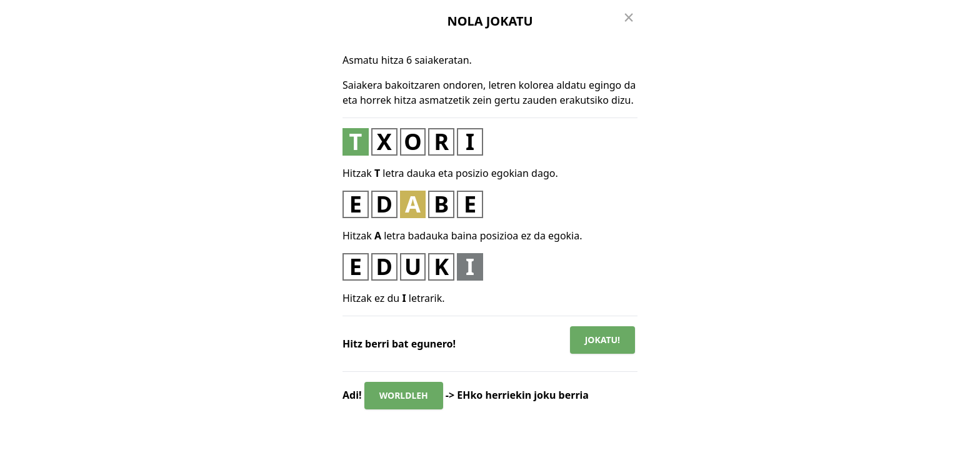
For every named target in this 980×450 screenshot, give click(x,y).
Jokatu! (602, 340)
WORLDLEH (404, 395)
